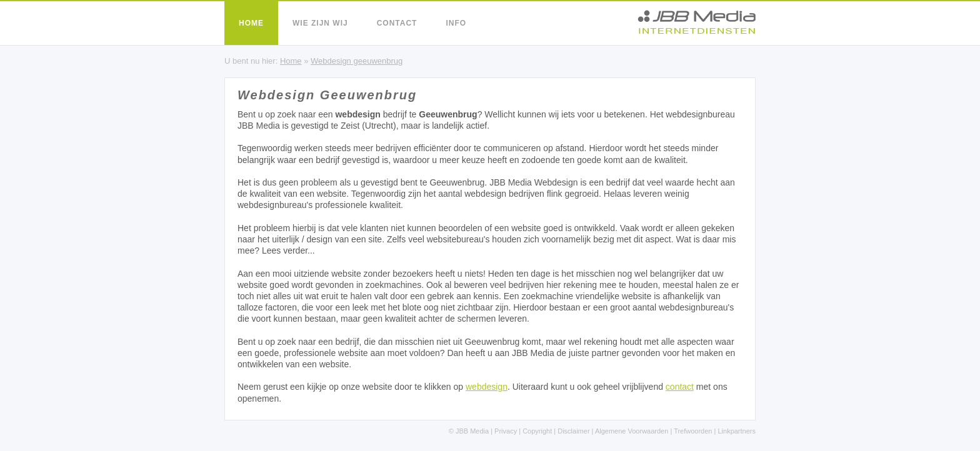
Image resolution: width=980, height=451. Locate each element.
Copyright (537, 431)
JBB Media (472, 431)
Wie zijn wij (320, 23)
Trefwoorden (693, 431)
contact (680, 387)
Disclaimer (573, 431)
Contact (397, 23)
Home (251, 23)
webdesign (487, 387)
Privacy (506, 431)
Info (456, 23)
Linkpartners (737, 431)
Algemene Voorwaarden (632, 431)
